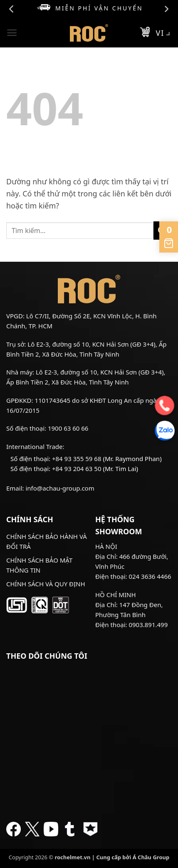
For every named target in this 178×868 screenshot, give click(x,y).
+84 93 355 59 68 (77, 459)
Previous (12, 9)
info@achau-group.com (60, 488)
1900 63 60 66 (68, 428)
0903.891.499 (148, 625)
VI (164, 34)
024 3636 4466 (150, 576)
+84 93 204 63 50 (77, 469)
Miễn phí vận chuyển (90, 8)
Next (166, 9)
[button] (12, 33)
